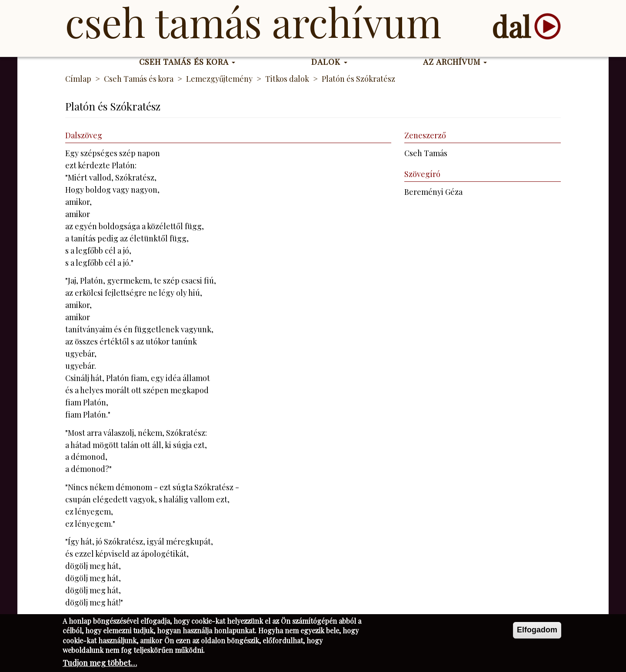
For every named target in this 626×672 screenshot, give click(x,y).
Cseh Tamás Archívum (253, 22)
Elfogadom (537, 633)
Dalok (329, 62)
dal (511, 26)
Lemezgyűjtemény (219, 79)
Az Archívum (455, 62)
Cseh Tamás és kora (187, 62)
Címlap (78, 79)
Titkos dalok (287, 79)
